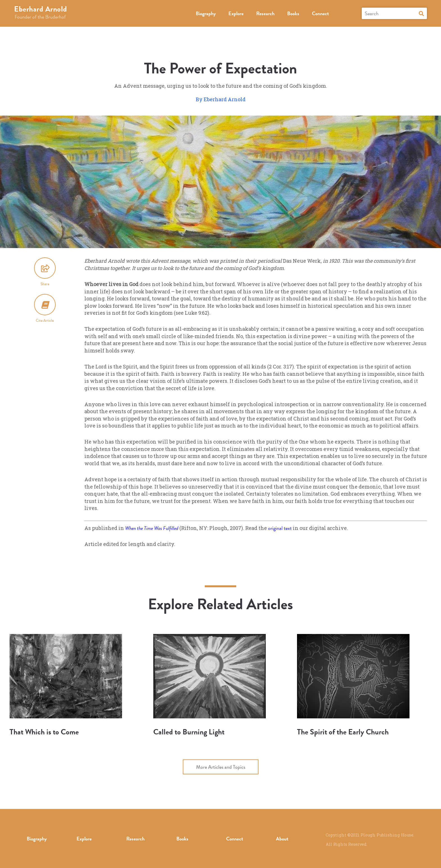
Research (265, 13)
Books (293, 13)
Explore (236, 13)
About (282, 839)
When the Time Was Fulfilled (152, 528)
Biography (206, 13)
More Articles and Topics (221, 767)
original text (280, 528)
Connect (320, 13)
